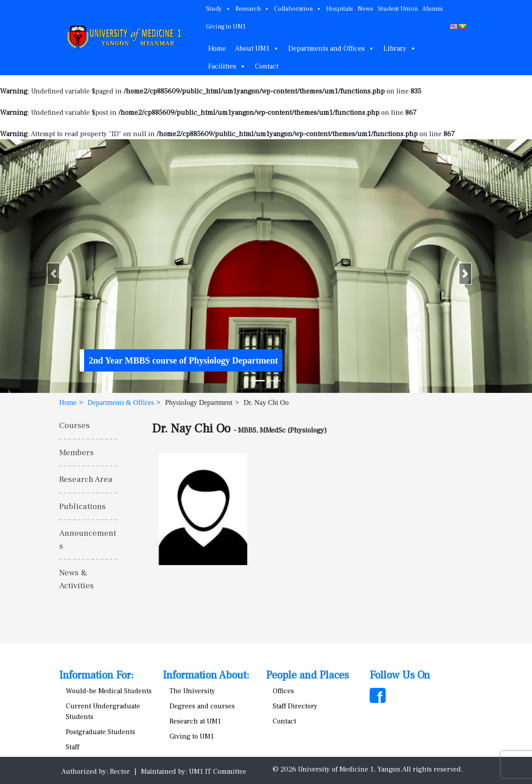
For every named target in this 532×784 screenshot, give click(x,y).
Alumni (433, 9)
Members (77, 453)
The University (192, 691)
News (365, 9)
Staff (73, 747)
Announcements (88, 540)
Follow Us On (400, 675)
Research (252, 9)
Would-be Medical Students (109, 691)
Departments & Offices (121, 402)
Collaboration (298, 9)
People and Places (307, 675)
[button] (53, 274)
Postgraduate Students (101, 732)
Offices (283, 691)
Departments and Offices (331, 48)
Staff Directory (295, 706)
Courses (75, 425)
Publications (83, 506)
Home (217, 48)
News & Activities (77, 579)
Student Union (398, 9)
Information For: (96, 675)
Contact (267, 66)
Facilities (227, 66)
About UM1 (257, 48)
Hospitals (340, 9)
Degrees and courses (202, 706)
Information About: (206, 675)
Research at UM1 (195, 721)
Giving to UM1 (226, 27)
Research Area (86, 479)
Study (218, 9)
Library (400, 48)
